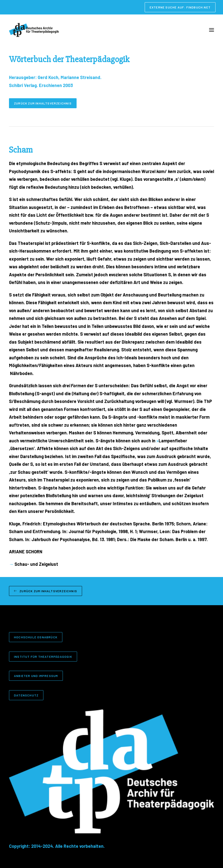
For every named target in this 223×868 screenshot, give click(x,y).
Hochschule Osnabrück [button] (36, 637)
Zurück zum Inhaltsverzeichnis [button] (43, 103)
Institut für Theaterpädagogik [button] (43, 657)
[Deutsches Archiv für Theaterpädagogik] (34, 30)
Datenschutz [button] (26, 695)
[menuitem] (180, 7)
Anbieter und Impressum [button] (36, 676)
